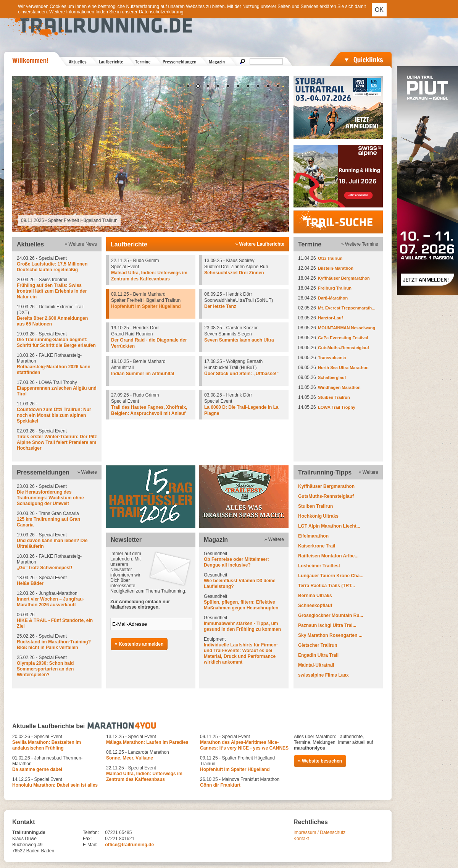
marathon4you (310, 748)
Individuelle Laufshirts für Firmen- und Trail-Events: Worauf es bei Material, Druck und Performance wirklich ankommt (241, 653)
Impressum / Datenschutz (319, 832)
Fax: (87, 839)
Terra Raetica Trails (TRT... (327, 586)
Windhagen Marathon (339, 387)
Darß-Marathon (333, 298)
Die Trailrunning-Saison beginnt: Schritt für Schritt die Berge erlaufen (56, 343)
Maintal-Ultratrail (316, 665)
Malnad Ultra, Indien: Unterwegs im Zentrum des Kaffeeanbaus (144, 777)
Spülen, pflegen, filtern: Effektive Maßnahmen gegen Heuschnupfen (241, 605)
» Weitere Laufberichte (260, 244)
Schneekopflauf (315, 606)
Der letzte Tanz (220, 306)
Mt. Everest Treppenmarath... (347, 308)
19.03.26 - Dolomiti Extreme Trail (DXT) (57, 316)
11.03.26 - (57, 413)
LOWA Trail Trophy (337, 407)
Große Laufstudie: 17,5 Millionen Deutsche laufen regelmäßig (52, 267)
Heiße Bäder (30, 583)
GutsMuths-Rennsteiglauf (343, 348)
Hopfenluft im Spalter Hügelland (146, 306)
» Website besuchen (320, 761)
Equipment (244, 651)
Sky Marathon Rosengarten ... (330, 635)
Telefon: (91, 832)
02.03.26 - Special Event (57, 440)
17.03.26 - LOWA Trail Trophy (57, 388)
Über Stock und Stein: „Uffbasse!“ (241, 374)
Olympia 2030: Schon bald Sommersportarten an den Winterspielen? (45, 669)
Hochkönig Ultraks (318, 516)
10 (277, 87)
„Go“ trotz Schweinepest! (44, 568)
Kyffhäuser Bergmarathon (344, 278)
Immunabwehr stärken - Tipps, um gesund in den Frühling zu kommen (242, 626)
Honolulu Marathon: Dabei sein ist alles (55, 785)
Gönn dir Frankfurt (220, 785)
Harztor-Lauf (330, 318)
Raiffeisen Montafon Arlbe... (328, 556)
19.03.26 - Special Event (57, 340)
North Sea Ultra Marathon (343, 368)
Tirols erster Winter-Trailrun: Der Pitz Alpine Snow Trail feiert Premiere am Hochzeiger (57, 442)
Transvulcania (332, 358)
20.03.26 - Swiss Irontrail (57, 288)
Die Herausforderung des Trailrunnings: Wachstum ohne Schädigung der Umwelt (50, 498)
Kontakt (301, 839)
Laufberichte (129, 244)
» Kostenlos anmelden (139, 644)
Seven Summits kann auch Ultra (239, 340)
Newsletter (126, 540)
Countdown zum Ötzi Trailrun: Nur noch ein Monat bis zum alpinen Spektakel (54, 415)
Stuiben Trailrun (334, 397)
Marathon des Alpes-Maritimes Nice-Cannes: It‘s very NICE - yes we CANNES (244, 745)
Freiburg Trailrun (335, 288)
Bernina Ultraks (315, 596)
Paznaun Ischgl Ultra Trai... (327, 625)
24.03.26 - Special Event (57, 264)
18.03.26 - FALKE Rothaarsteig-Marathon (57, 364)
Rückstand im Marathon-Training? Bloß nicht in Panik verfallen (54, 645)
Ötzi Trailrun (330, 258)
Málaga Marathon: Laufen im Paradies (147, 742)
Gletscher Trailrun (318, 645)
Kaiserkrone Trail (317, 546)
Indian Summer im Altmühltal (143, 374)
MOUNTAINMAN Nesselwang (347, 328)
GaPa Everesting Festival (343, 338)
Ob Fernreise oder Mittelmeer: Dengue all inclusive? (236, 562)
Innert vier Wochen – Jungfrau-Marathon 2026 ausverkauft (50, 602)
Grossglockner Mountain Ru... (331, 615)
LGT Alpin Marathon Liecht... (329, 526)
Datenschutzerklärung (161, 12)
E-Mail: (90, 845)
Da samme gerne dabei (37, 769)
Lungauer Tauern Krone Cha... (331, 576)
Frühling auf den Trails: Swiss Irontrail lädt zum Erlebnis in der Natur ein (52, 291)
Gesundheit (244, 560)
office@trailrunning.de (129, 845)
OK (379, 10)
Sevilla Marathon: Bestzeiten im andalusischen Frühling (47, 745)
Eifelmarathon (313, 536)
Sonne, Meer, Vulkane (130, 758)
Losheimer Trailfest (319, 566)
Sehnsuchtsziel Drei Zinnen (234, 273)
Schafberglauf (332, 377)
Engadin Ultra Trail (318, 655)
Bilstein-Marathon (336, 268)
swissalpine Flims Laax (323, 675)
